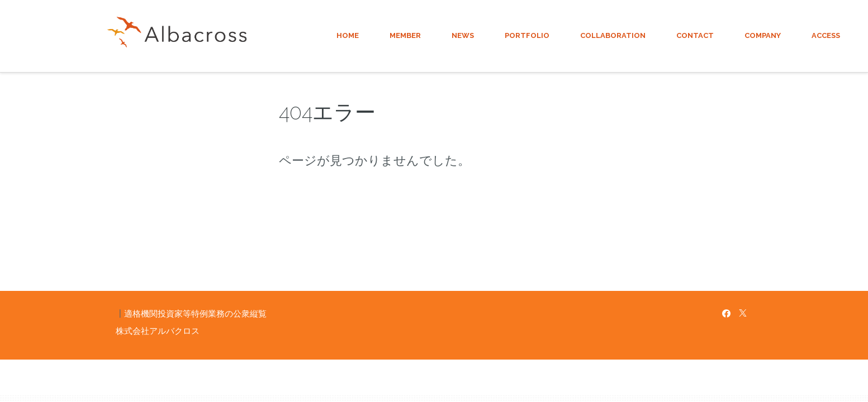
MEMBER (405, 35)
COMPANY (763, 35)
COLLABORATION (613, 35)
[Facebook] (726, 314)
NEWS (463, 35)
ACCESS (826, 35)
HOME (348, 35)
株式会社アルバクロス (158, 331)
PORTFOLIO (527, 35)
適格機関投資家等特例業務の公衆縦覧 (195, 314)
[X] (743, 314)
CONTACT (695, 35)
